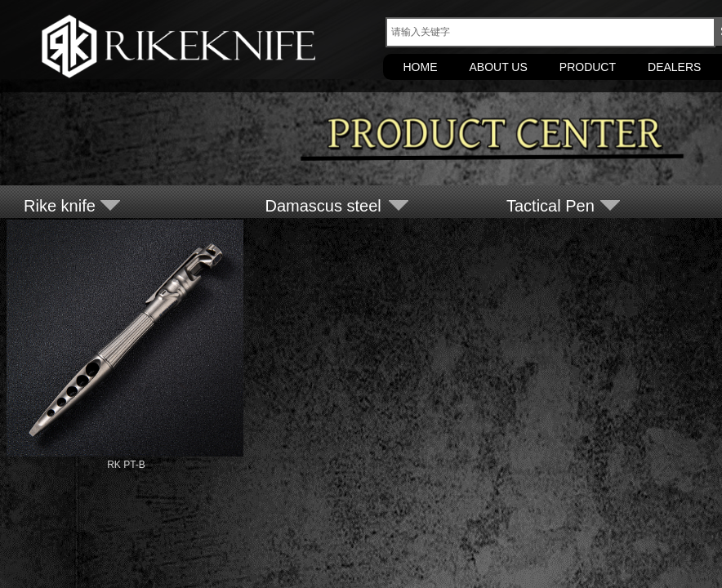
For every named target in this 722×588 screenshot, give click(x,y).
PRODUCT (588, 67)
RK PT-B (126, 465)
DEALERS (674, 67)
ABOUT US (499, 67)
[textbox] (550, 32)
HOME (421, 67)
